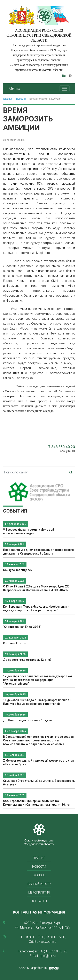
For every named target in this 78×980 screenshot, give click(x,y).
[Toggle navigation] (65, 89)
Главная (8, 99)
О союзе (39, 875)
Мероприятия (39, 893)
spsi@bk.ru (68, 451)
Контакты (39, 901)
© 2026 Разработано (33, 968)
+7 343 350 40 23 (60, 447)
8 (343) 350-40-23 (54, 951)
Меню (14, 88)
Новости (21, 99)
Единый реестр (39, 884)
